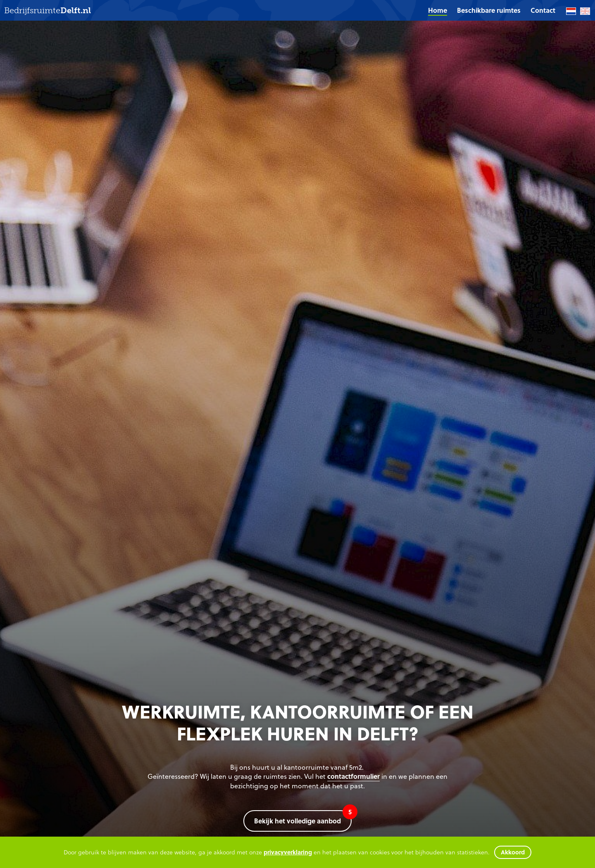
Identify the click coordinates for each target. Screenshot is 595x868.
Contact (543, 10)
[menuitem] (438, 10)
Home (438, 10)
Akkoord (513, 852)
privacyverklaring (288, 852)
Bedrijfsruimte (48, 10)
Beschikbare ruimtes (489, 10)
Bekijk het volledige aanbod (303, 818)
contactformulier (353, 776)
